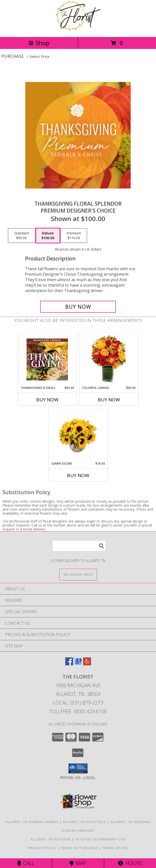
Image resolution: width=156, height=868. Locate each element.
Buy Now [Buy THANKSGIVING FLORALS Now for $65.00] (47, 400)
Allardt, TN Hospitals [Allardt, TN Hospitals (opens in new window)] (84, 822)
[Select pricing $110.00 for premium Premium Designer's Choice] (74, 236)
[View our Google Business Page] (78, 664)
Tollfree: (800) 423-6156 (78, 711)
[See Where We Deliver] (78, 574)
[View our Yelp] (87, 664)
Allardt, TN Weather (51, 839)
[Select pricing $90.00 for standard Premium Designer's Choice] (22, 236)
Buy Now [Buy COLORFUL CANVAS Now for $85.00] (109, 400)
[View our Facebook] (69, 664)
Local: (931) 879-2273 (78, 703)
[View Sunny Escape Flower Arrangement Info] (78, 435)
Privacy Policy (42, 848)
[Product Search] (79, 546)
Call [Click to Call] (26, 863)
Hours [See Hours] (130, 863)
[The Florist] (78, 30)
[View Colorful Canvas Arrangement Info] (109, 359)
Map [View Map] (78, 863)
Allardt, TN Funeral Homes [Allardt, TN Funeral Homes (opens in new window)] (32, 822)
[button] (78, 768)
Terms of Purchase (79, 848)
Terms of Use (115, 848)
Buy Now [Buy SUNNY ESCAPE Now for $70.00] (78, 475)
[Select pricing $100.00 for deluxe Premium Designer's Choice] (48, 236)
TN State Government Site (100, 839)
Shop (39, 43)
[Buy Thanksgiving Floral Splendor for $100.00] (78, 307)
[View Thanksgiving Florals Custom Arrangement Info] (47, 359)
